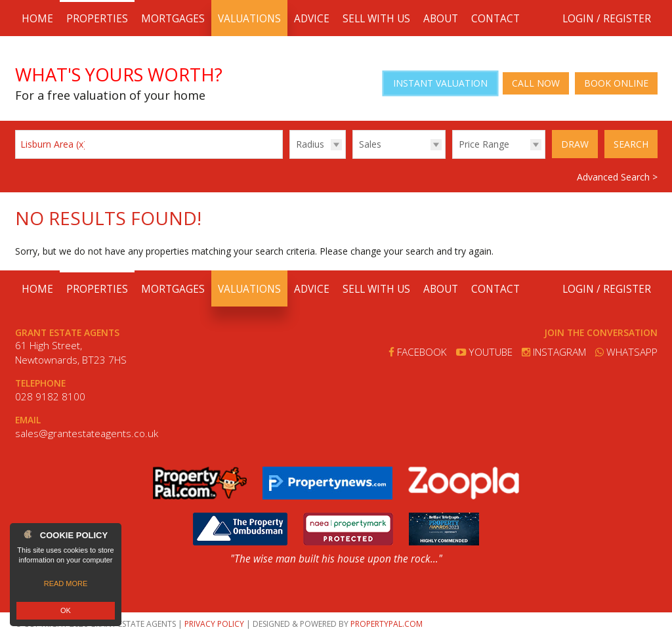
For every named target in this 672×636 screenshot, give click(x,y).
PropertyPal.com (387, 624)
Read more (66, 583)
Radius (310, 144)
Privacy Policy (214, 624)
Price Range (484, 144)
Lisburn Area (53, 144)
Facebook (418, 352)
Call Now (536, 83)
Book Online (616, 83)
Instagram (554, 352)
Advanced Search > (617, 177)
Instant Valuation (440, 83)
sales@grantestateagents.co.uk (87, 434)
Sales (370, 144)
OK (66, 610)
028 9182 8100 (50, 397)
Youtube (484, 352)
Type (353, 158)
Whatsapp (626, 352)
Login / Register (607, 19)
